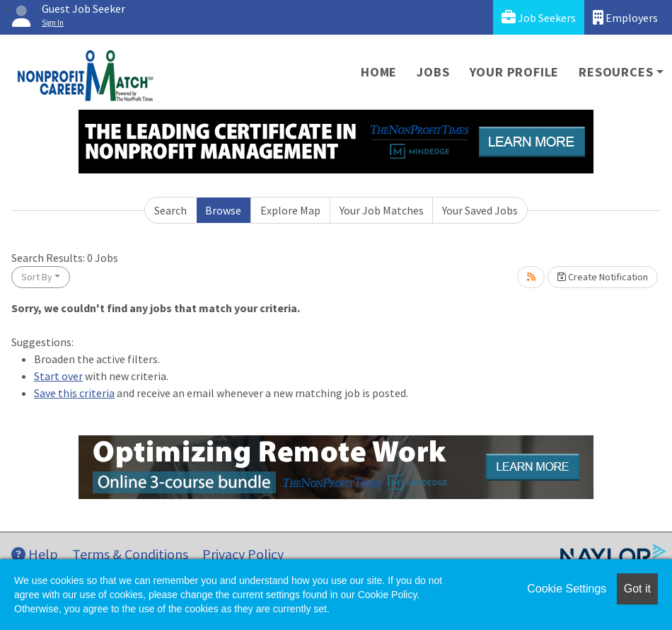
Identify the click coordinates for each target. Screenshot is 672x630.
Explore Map (290, 210)
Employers (625, 17)
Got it (637, 589)
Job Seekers (539, 17)
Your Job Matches (382, 210)
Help (35, 554)
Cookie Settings (567, 589)
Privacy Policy (243, 554)
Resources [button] (616, 72)
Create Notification (603, 277)
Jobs (433, 72)
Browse (223, 210)
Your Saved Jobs (480, 210)
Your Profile (515, 72)
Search (170, 210)
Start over (58, 376)
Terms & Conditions (130, 554)
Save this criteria (74, 393)
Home (379, 72)
